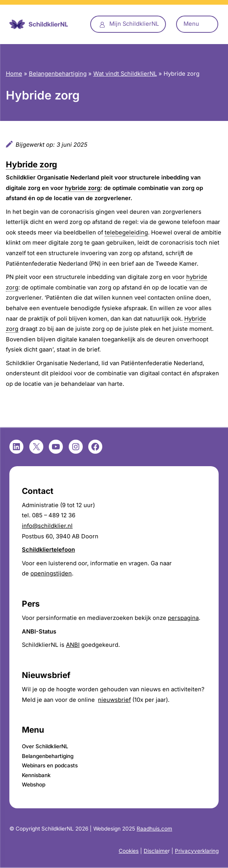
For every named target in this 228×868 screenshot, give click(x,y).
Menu (191, 24)
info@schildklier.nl (47, 526)
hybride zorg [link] (83, 188)
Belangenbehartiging (58, 74)
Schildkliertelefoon (48, 550)
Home (14, 74)
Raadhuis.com (154, 829)
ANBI (73, 645)
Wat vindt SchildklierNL (125, 74)
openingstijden (51, 573)
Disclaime (156, 851)
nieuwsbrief (114, 700)
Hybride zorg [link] (31, 164)
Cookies (129, 851)
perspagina (183, 618)
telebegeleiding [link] (126, 233)
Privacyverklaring (197, 851)
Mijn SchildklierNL (134, 24)
